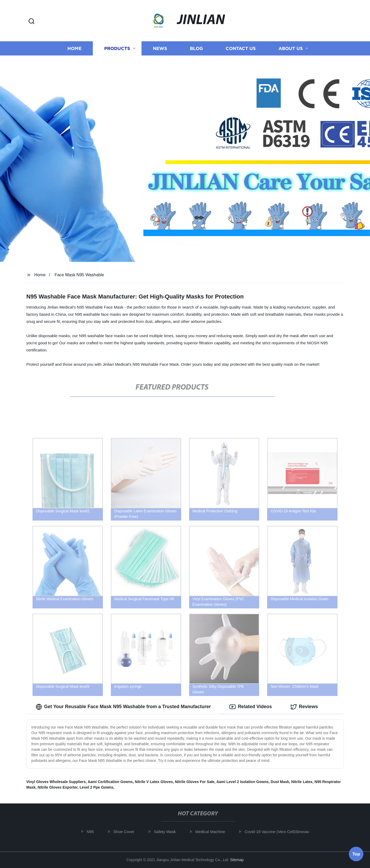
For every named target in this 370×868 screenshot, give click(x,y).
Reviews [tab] (304, 707)
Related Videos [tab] (251, 707)
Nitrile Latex (302, 782)
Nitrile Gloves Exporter (58, 787)
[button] (31, 22)
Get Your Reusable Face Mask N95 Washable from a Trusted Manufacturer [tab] (123, 707)
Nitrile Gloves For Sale (195, 782)
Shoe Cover (127, 832)
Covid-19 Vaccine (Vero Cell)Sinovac (280, 832)
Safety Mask (168, 832)
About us (291, 48)
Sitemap (237, 860)
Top (356, 854)
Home (74, 48)
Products (117, 48)
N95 (93, 832)
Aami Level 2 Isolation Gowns (243, 782)
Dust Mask (280, 782)
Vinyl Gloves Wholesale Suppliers (56, 782)
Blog (196, 48)
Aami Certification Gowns (110, 782)
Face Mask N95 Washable (79, 275)
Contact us (241, 48)
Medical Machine (213, 832)
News (160, 48)
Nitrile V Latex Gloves (154, 782)
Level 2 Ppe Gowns (97, 787)
